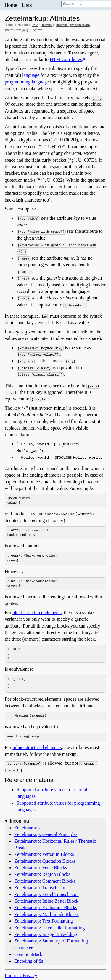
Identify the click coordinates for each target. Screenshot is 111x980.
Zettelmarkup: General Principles (46, 835)
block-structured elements (37, 613)
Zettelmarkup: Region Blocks (42, 875)
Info (35, 25)
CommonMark (28, 955)
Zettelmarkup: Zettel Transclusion (46, 895)
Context (36, 30)
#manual (62, 25)
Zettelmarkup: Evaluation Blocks (46, 909)
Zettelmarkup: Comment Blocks (45, 882)
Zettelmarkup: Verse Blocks (41, 869)
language (31, 75)
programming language (27, 82)
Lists (27, 5)
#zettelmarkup (80, 25)
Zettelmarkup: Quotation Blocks (45, 862)
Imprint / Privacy (21, 977)
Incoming (19, 822)
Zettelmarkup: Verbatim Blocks (44, 855)
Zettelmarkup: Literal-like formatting (49, 929)
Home (11, 5)
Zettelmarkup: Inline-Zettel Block (46, 902)
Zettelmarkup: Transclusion (40, 889)
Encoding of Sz (29, 962)
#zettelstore (13, 30)
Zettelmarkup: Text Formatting (44, 922)
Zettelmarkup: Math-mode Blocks (46, 916)
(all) (25, 30)
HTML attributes (66, 59)
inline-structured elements (37, 749)
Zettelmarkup (27, 829)
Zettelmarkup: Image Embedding (46, 935)
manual (47, 25)
